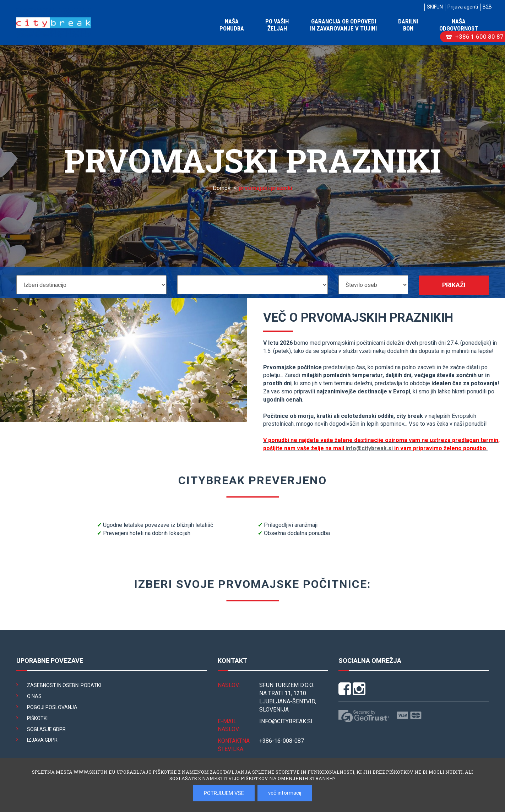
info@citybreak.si (369, 448)
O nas (34, 696)
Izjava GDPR (42, 740)
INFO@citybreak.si (286, 721)
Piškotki (37, 718)
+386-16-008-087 (282, 741)
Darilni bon (408, 25)
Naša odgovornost (459, 25)
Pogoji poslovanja (52, 707)
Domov (222, 188)
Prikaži (454, 285)
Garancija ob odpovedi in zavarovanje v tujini (343, 25)
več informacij (285, 793)
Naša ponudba (232, 25)
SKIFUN (435, 7)
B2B (487, 7)
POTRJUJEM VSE (224, 793)
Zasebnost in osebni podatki (64, 685)
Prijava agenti (463, 7)
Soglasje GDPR (46, 729)
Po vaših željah (277, 25)
